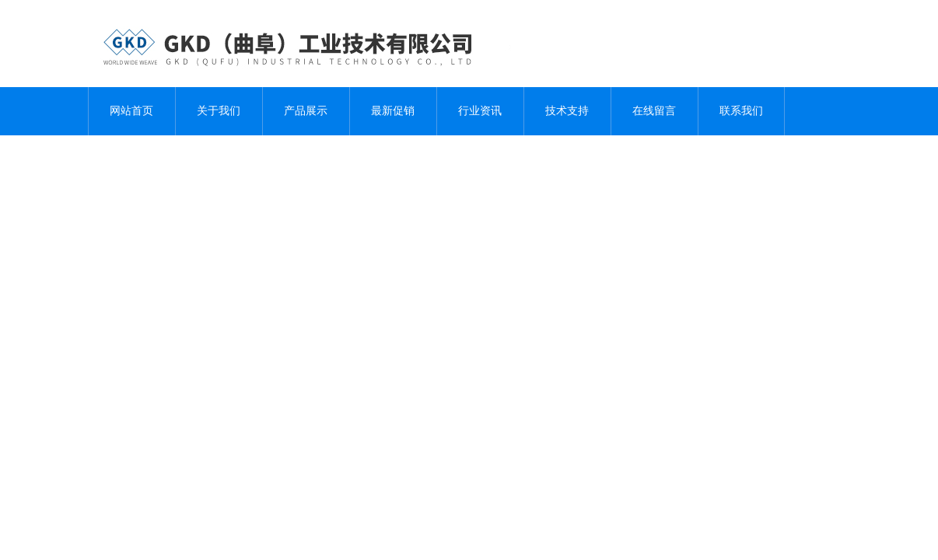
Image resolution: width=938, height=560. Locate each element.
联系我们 (741, 111)
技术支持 (567, 111)
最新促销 (393, 111)
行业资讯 (480, 111)
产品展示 (306, 111)
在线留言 (654, 111)
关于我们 (219, 111)
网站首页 (131, 111)
